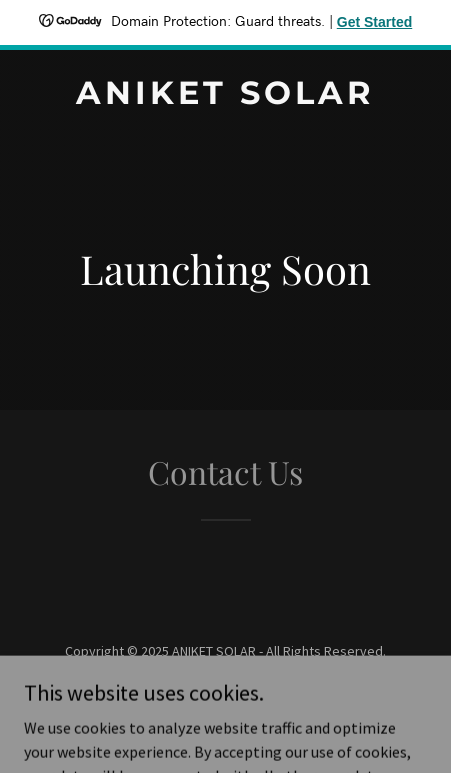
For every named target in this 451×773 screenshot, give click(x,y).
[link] (225, 98)
